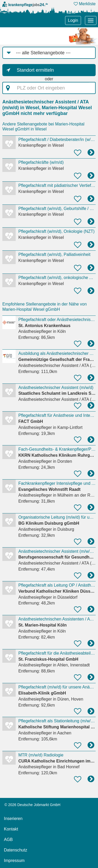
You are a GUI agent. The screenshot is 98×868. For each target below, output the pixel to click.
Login (73, 20)
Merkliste (85, 4)
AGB (8, 840)
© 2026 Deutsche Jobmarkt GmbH (32, 805)
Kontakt (11, 829)
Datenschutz (16, 850)
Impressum (14, 861)
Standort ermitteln (35, 70)
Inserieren (13, 819)
